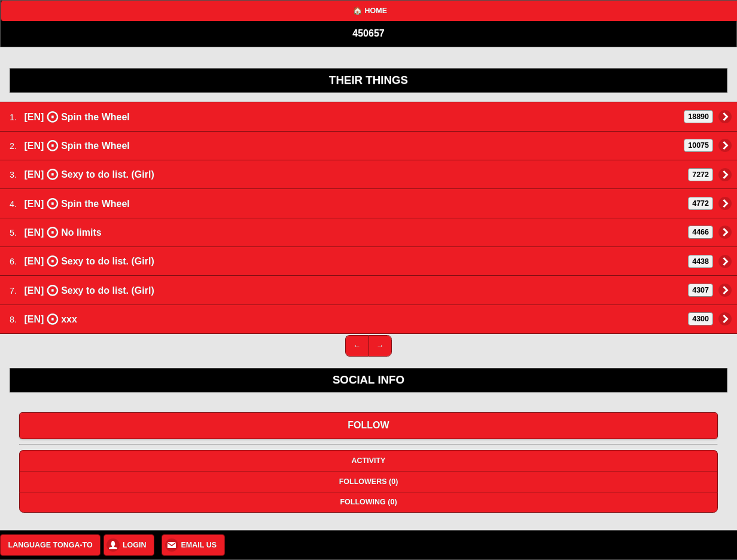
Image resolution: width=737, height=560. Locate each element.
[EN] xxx (368, 319)
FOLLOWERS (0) (369, 482)
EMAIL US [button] (199, 545)
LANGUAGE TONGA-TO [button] (51, 545)
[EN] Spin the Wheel (368, 117)
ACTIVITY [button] (369, 461)
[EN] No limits (368, 232)
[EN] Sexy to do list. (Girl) (368, 174)
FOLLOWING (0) (368, 502)
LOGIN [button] (135, 545)
